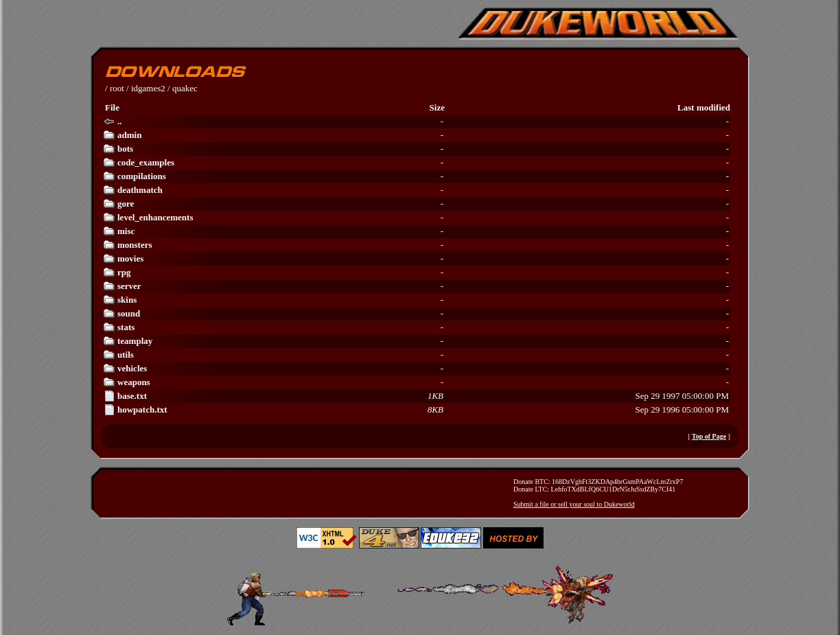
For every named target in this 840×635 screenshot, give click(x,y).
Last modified (704, 107)
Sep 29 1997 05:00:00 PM (416, 396)
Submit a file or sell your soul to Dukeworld (574, 504)
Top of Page (709, 436)
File (112, 107)
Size (437, 107)
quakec (185, 88)
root (117, 88)
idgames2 (148, 88)
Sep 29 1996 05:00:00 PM (416, 410)
